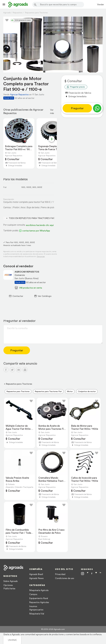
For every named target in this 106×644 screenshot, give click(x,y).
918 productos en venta (31, 288)
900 (34, 187)
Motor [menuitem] (70, 391)
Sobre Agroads (11, 581)
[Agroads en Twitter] (88, 573)
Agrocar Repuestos (19, 94)
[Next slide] (52, 139)
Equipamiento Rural (39, 598)
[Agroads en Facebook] (92, 574)
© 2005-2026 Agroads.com (53, 629)
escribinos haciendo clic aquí (40, 225)
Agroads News (36, 578)
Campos (33, 594)
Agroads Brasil (36, 574)
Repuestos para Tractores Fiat (48, 391)
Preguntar (77, 108)
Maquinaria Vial (37, 614)
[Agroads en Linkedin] (100, 574)
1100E (29, 187)
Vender (100, 4)
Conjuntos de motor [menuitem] (87, 391)
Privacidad (60, 574)
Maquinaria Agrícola (39, 590)
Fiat (5, 187)
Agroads (7, 13)
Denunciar (41, 256)
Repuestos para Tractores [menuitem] (18, 391)
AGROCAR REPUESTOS (27, 272)
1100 (23, 187)
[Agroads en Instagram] (83, 573)
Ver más (52, 111)
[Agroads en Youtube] (96, 574)
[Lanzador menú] (4, 4)
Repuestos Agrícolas (39, 602)
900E (40, 187)
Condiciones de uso (65, 578)
